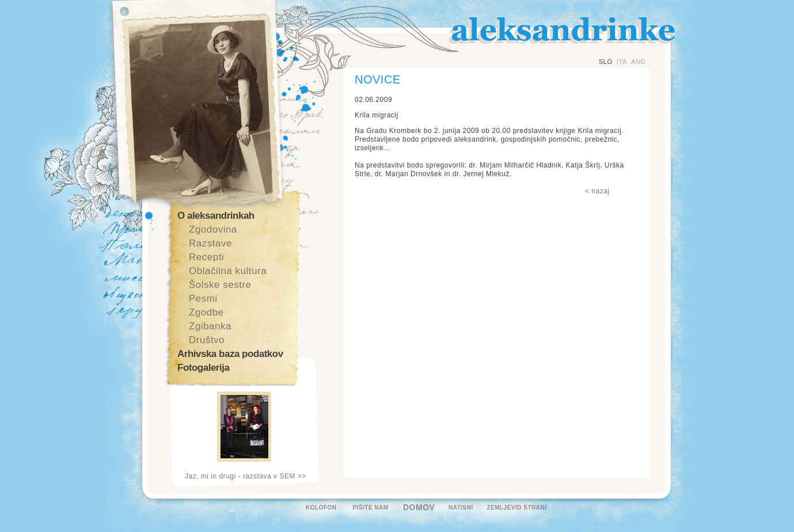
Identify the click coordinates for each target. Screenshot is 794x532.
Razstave (210, 243)
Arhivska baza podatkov (230, 354)
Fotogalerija (203, 368)
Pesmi (203, 299)
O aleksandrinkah (216, 216)
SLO (606, 62)
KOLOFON (321, 508)
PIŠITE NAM (370, 508)
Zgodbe (206, 312)
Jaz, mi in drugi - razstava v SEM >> (246, 476)
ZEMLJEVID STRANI (516, 508)
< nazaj (597, 191)
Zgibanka (210, 326)
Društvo (207, 340)
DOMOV (419, 507)
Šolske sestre (220, 285)
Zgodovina (213, 229)
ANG (638, 62)
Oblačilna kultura (228, 271)
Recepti (206, 257)
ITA (622, 62)
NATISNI (461, 508)
